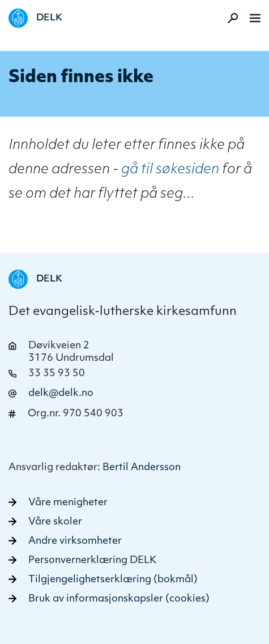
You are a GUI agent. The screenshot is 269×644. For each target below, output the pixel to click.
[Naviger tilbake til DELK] (35, 18)
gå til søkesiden (170, 170)
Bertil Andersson (142, 468)
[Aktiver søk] (229, 18)
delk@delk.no (61, 393)
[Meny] (255, 18)
